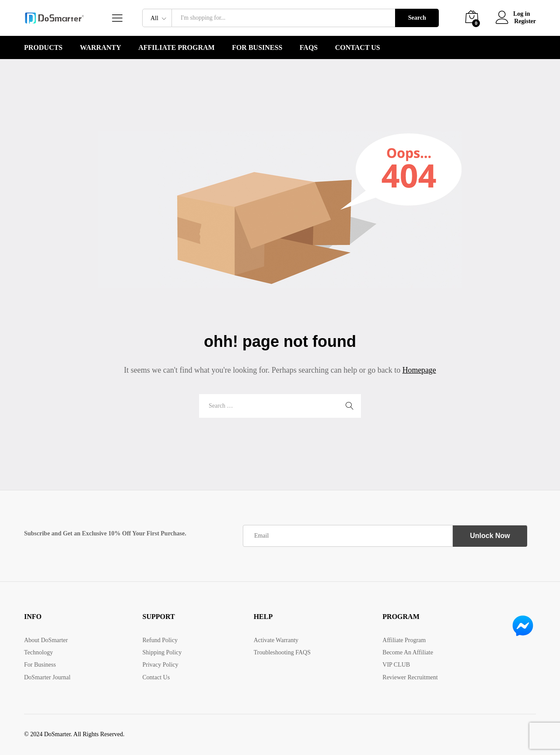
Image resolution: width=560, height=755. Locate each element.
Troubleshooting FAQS (282, 652)
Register (525, 21)
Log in (513, 14)
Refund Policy (160, 640)
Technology (38, 652)
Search (417, 18)
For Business (257, 48)
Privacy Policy (160, 665)
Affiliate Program (176, 48)
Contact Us (358, 48)
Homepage (419, 370)
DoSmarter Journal (47, 677)
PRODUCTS (43, 48)
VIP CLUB (396, 665)
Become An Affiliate (408, 652)
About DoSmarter (46, 640)
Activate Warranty (276, 640)
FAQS (309, 48)
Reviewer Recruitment (410, 677)
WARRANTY (101, 48)
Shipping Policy (162, 652)
